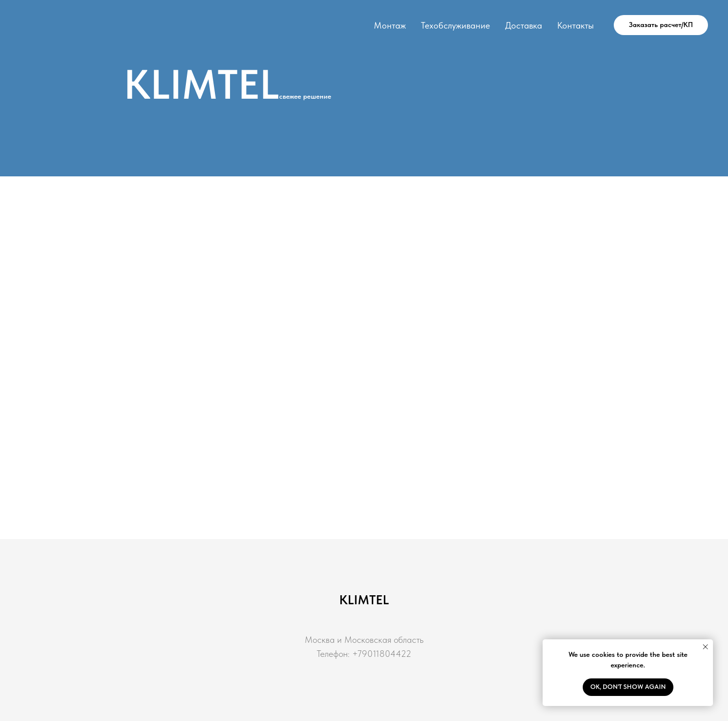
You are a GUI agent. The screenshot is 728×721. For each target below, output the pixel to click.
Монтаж (390, 25)
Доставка (524, 25)
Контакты (575, 25)
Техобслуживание (455, 25)
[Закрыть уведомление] (705, 647)
